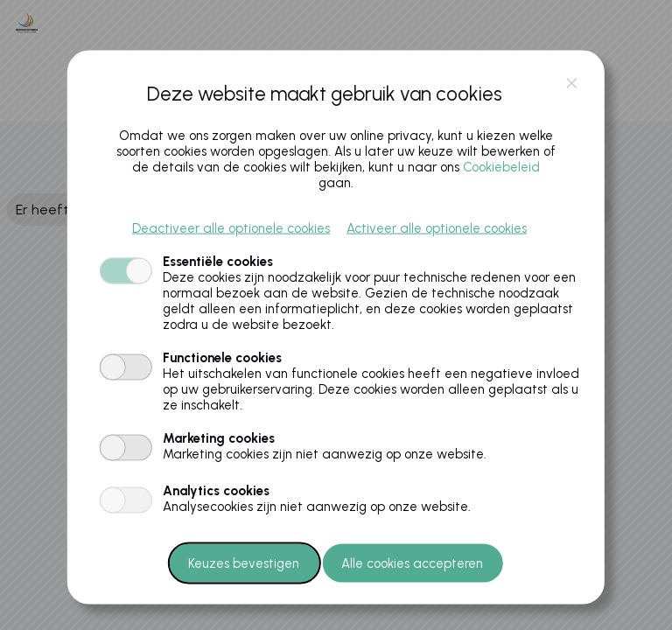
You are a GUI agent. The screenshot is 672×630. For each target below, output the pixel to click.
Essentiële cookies (218, 261)
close (572, 84)
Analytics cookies (216, 490)
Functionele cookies (222, 357)
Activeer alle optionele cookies (437, 227)
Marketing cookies (219, 437)
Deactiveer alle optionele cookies (231, 227)
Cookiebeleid (501, 166)
